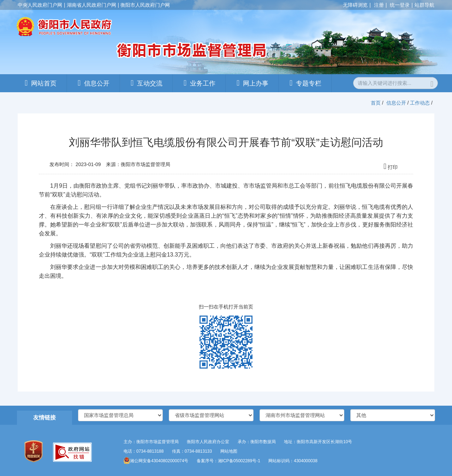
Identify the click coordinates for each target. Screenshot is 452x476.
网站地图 (229, 451)
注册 (379, 5)
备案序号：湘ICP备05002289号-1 (228, 461)
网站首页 (44, 83)
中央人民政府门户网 (40, 5)
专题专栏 (309, 83)
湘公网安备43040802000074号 (156, 461)
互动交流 (150, 83)
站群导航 (424, 5)
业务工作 (203, 83)
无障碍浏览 (355, 5)
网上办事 (256, 83)
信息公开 (97, 83)
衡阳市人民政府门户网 (145, 5)
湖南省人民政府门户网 (91, 5)
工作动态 (420, 103)
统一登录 (400, 5)
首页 (376, 103)
